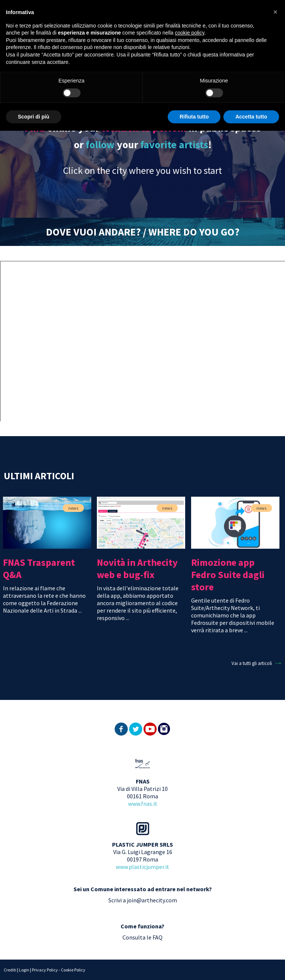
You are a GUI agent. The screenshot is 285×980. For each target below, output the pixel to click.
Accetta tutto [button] (251, 117)
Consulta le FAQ (142, 937)
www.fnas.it (143, 804)
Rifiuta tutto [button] (194, 117)
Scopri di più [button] (34, 117)
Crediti (10, 970)
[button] (275, 12)
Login (24, 970)
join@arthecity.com (152, 900)
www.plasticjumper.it (142, 867)
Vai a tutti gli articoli (252, 663)
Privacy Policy (45, 970)
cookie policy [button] (189, 33)
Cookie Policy (73, 970)
